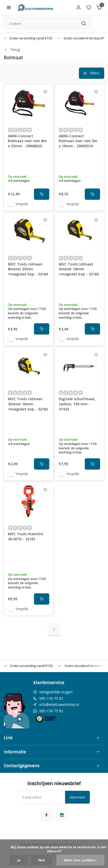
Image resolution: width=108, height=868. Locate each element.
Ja (19, 860)
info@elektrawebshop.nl (59, 704)
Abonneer (77, 797)
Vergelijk (22, 204)
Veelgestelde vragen (56, 692)
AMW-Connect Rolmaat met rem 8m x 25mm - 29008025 (27, 141)
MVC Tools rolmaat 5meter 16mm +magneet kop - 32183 (79, 269)
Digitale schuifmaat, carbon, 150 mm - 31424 (77, 404)
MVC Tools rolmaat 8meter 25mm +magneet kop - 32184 (28, 269)
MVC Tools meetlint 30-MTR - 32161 (26, 536)
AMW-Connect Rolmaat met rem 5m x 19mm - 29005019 (78, 141)
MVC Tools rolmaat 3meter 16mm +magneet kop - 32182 (28, 404)
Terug (12, 49)
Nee (42, 860)
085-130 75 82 (51, 698)
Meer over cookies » (80, 860)
